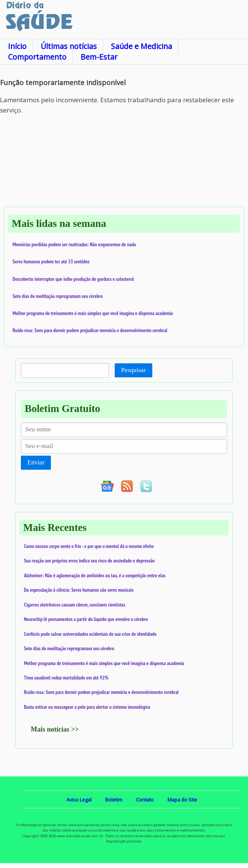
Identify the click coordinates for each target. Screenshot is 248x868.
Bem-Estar (99, 57)
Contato (145, 800)
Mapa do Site (182, 800)
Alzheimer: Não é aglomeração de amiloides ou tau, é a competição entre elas (95, 575)
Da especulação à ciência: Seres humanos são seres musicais (79, 590)
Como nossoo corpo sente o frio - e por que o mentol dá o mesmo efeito (89, 546)
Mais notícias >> (55, 729)
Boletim (114, 800)
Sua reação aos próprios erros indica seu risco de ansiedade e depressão (89, 561)
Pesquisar (133, 370)
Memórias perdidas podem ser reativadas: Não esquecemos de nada (74, 244)
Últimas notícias (69, 46)
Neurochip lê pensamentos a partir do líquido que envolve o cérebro (86, 619)
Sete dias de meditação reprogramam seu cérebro (58, 296)
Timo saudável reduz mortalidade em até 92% (66, 678)
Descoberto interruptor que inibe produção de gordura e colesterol (73, 279)
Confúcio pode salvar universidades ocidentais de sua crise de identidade (90, 634)
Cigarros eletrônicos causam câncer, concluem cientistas (75, 605)
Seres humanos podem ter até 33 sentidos (51, 261)
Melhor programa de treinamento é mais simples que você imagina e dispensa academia (93, 313)
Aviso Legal (79, 800)
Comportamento (37, 57)
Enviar (36, 462)
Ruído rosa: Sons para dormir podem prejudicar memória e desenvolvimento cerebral (90, 330)
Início (17, 46)
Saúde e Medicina (141, 46)
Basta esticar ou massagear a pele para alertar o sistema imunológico (87, 707)
